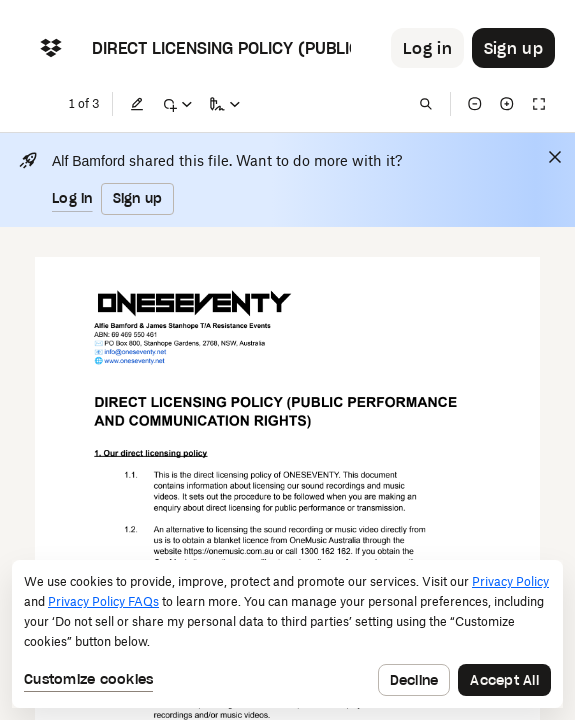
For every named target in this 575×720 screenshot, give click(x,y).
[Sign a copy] (225, 104)
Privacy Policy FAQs (103, 601)
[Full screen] (539, 104)
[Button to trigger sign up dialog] (513, 48)
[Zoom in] (507, 104)
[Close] (555, 157)
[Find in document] (426, 104)
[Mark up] (177, 104)
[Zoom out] (475, 104)
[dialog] (287, 634)
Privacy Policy (510, 581)
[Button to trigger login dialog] (427, 48)
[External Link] (107, 353)
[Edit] (137, 104)
